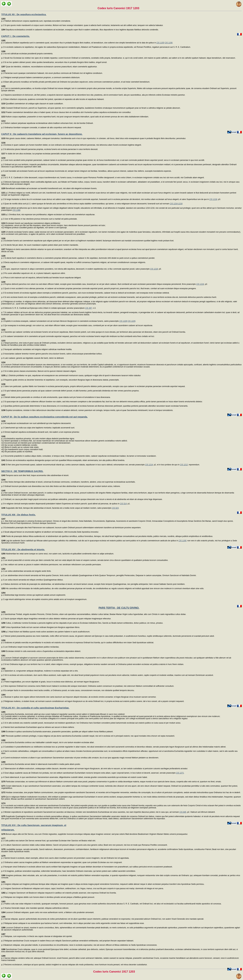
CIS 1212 (184, 465)
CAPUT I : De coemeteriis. (15, 36)
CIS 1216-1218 (176, 204)
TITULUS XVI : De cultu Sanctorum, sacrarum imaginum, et (34, 825)
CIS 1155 (160, 43)
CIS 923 (115, 508)
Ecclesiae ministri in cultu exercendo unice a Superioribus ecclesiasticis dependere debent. (41, 651)
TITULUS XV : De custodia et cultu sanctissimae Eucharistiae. (35, 708)
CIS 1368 (16, 210)
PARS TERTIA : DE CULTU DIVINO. (119, 608)
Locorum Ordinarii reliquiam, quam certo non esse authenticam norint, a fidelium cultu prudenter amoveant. (48, 912)
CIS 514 (123, 504)
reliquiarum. (8, 830)
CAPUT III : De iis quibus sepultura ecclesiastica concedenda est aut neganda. (44, 417)
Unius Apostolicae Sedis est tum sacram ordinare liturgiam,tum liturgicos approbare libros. (41, 627)
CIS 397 (89, 308)
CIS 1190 (182, 541)
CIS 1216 (200, 284)
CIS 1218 (213, 199)
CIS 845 (183, 812)
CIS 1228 (123, 321)
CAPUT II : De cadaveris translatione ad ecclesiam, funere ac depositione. (42, 134)
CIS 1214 (149, 465)
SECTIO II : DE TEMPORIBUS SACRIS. (22, 471)
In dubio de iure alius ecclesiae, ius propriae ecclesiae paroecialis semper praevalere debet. (41, 154)
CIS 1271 (180, 773)
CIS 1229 (131, 321)
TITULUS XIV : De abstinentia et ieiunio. (23, 549)
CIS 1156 (169, 43)
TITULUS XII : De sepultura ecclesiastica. (24, 14)
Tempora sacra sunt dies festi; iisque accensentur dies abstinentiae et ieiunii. (35, 475)
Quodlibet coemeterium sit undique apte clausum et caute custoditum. (32, 104)
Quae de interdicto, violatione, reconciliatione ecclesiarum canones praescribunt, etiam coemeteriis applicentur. (49, 67)
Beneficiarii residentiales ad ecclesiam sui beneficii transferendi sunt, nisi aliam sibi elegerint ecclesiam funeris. (49, 188)
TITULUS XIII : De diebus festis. (19, 515)
